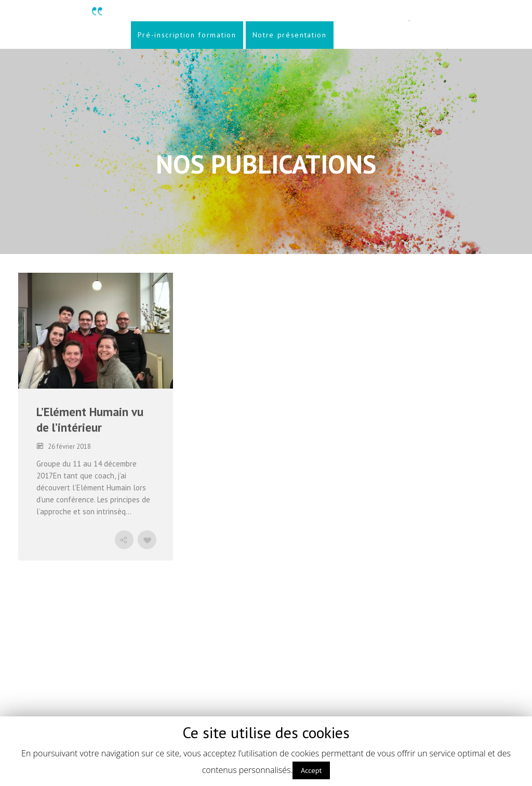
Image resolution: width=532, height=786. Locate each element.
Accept (311, 770)
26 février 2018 (69, 447)
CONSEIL (143, 292)
